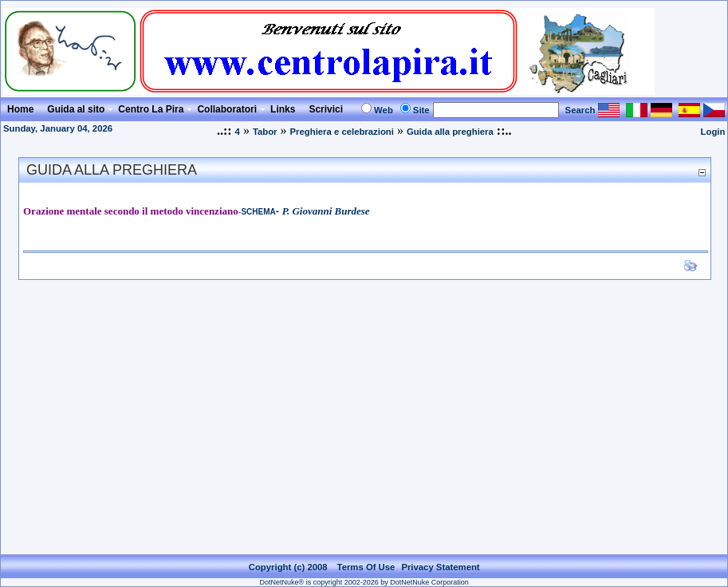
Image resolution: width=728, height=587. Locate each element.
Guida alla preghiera (450, 132)
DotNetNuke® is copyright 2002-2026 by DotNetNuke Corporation (364, 582)
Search (580, 110)
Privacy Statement (440, 567)
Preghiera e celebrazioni (342, 132)
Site (421, 110)
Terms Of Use (366, 567)
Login (713, 132)
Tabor (265, 132)
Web (384, 110)
